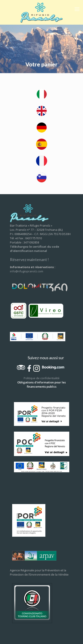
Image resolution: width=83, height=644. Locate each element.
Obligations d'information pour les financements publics (41, 384)
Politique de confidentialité (42, 378)
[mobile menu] (77, 9)
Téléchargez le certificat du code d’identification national (35, 249)
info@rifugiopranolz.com (27, 271)
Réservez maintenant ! (29, 259)
